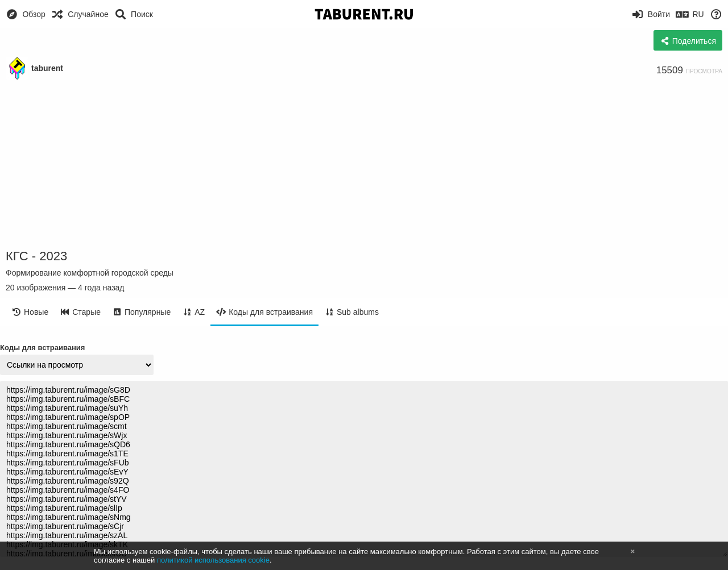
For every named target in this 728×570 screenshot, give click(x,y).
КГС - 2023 (36, 256)
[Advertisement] (364, 165)
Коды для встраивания (42, 348)
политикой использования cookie (213, 560)
